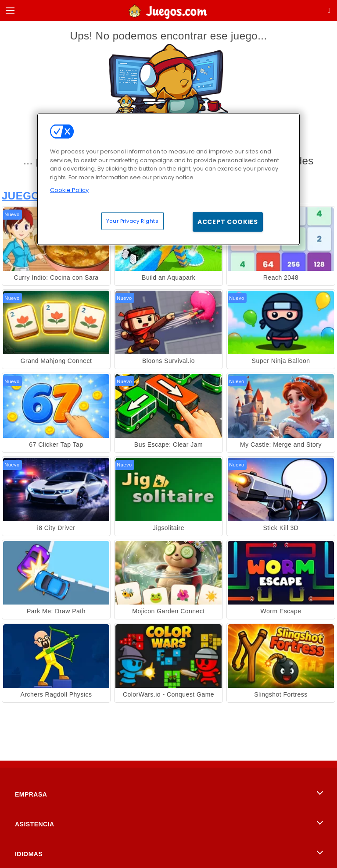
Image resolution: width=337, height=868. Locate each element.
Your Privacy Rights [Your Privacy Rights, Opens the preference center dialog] (133, 221)
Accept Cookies (228, 221)
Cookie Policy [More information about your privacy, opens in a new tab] (69, 190)
